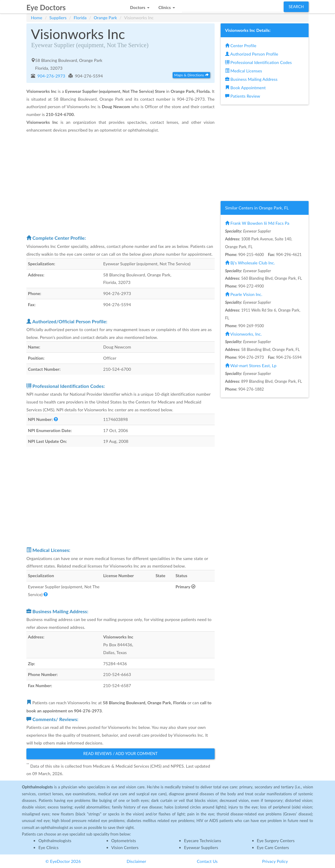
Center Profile (241, 46)
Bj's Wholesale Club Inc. (250, 263)
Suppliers (58, 18)
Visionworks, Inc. (243, 334)
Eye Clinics (48, 847)
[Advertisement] (121, 184)
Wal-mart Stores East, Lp (251, 365)
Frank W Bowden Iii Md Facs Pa (257, 223)
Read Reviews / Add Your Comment (121, 754)
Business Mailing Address (251, 79)
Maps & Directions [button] (191, 75)
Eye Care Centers (273, 847)
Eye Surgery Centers (276, 841)
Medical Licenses (244, 71)
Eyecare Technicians (203, 841)
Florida (80, 18)
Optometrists (124, 841)
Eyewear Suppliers (201, 847)
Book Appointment (245, 88)
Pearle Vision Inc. (244, 294)
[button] (140, 6)
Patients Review (243, 96)
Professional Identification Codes (258, 62)
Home (37, 18)
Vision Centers (125, 847)
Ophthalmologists (55, 841)
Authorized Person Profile (252, 54)
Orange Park (105, 18)
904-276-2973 (51, 76)
